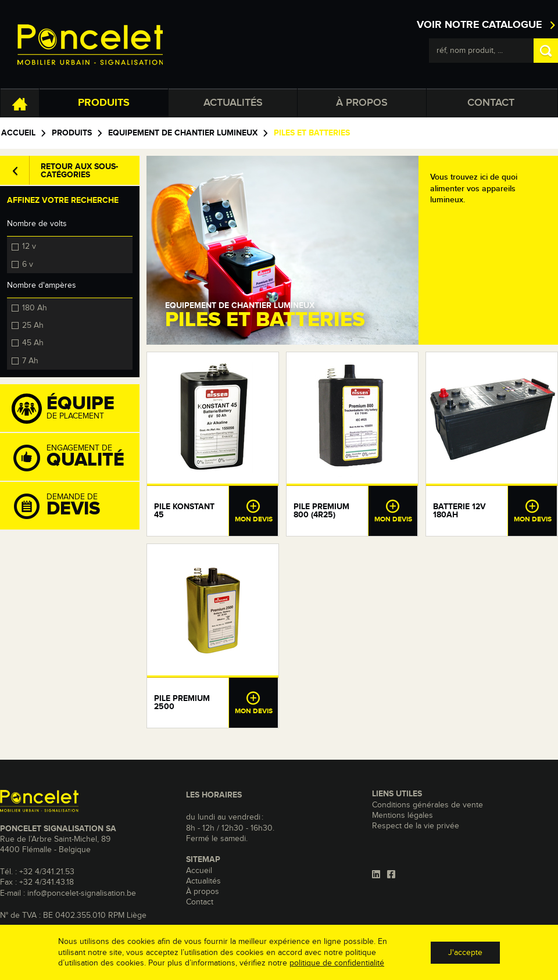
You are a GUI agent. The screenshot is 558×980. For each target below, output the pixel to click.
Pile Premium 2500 (182, 703)
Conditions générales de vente (428, 805)
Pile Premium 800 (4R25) (321, 511)
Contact (491, 103)
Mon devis (253, 511)
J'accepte (465, 953)
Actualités (233, 103)
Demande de (76, 506)
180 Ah (35, 307)
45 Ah (33, 342)
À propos (362, 103)
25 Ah (33, 325)
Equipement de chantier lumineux (183, 133)
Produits (104, 103)
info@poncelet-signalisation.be (82, 893)
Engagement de (76, 457)
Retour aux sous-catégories (79, 171)
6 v (28, 264)
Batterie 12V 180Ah (459, 511)
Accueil (18, 133)
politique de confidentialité (337, 963)
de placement (76, 409)
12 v (29, 246)
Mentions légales (403, 816)
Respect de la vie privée (416, 826)
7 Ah (30, 360)
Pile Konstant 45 (184, 511)
